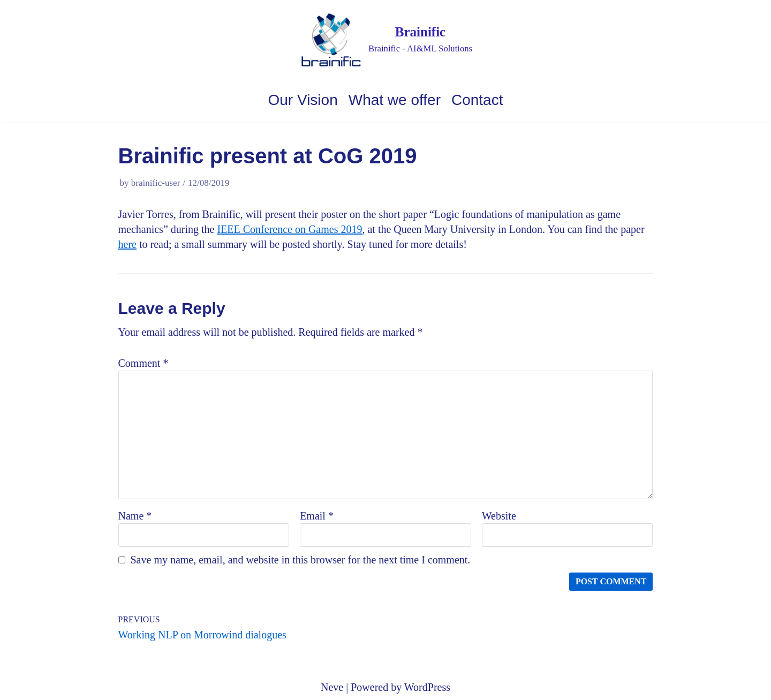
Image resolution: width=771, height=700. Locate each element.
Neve (332, 687)
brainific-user (156, 183)
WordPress (427, 687)
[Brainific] (385, 39)
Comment (143, 363)
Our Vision (303, 100)
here (127, 244)
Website (499, 516)
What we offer (395, 100)
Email (317, 516)
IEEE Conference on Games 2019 (289, 229)
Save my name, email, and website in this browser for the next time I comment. (301, 560)
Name (135, 516)
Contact (477, 100)
